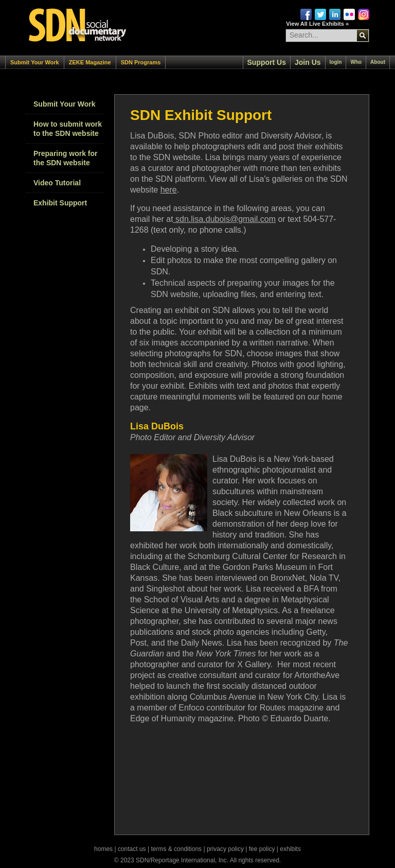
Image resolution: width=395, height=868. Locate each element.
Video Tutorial (57, 183)
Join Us (308, 62)
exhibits (290, 849)
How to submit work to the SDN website (68, 129)
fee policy (262, 849)
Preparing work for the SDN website (65, 158)
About (378, 62)
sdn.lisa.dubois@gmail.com (225, 219)
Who (356, 62)
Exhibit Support (60, 203)
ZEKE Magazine (90, 62)
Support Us (267, 62)
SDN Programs (141, 62)
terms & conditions (176, 849)
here (169, 190)
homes (103, 849)
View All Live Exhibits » (317, 24)
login (336, 62)
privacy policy (225, 849)
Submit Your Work (35, 62)
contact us (132, 849)
